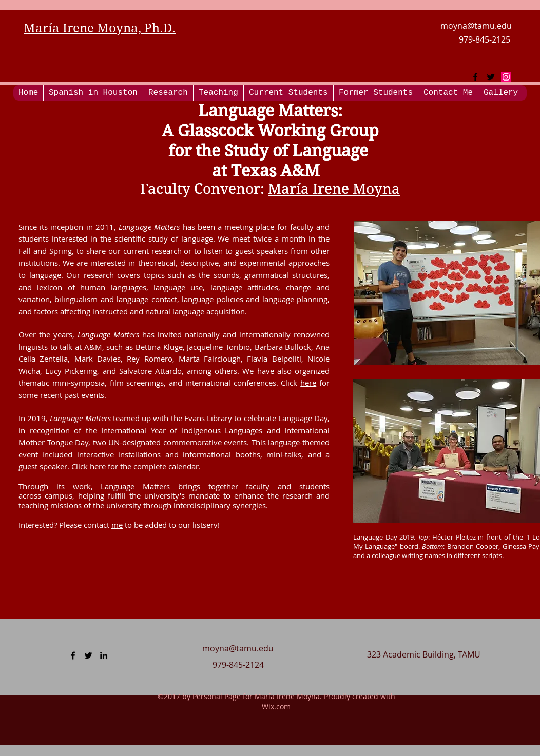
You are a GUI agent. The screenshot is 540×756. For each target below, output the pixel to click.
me (117, 525)
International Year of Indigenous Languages (182, 430)
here (308, 383)
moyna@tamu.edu (476, 26)
